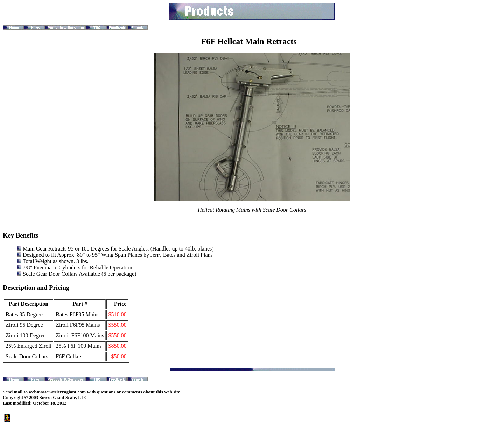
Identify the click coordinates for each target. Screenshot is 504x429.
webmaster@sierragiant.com (57, 392)
